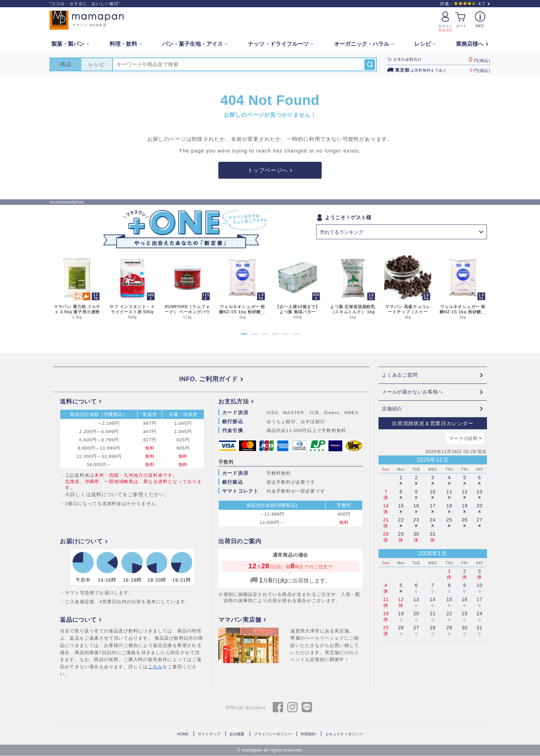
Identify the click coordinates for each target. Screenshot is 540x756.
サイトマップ (209, 734)
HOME (183, 734)
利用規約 (308, 734)
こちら (155, 667)
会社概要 (237, 734)
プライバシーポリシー (273, 734)
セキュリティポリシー (344, 734)
